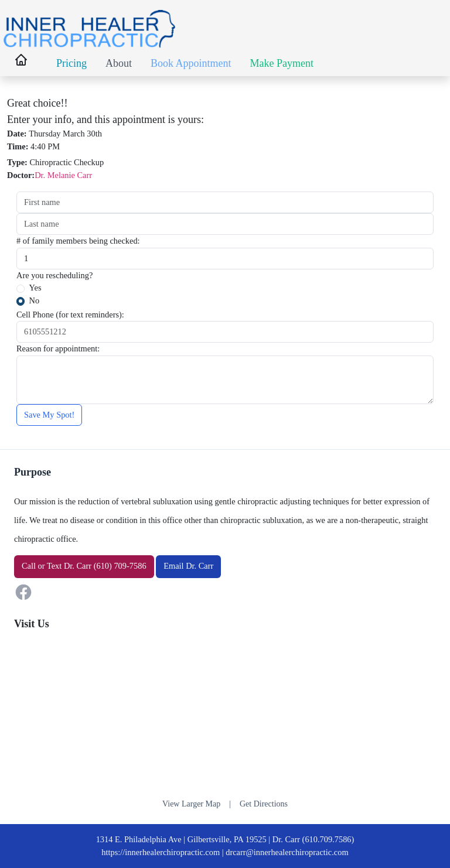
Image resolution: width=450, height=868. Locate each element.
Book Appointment (191, 63)
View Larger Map (191, 804)
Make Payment (282, 63)
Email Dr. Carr (188, 566)
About (119, 63)
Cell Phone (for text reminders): (70, 315)
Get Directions (264, 804)
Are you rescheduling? (54, 275)
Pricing (71, 63)
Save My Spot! (49, 415)
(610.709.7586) (328, 839)
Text (54, 566)
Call (29, 566)
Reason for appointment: (58, 348)
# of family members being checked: (78, 241)
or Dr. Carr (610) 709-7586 (84, 566)
